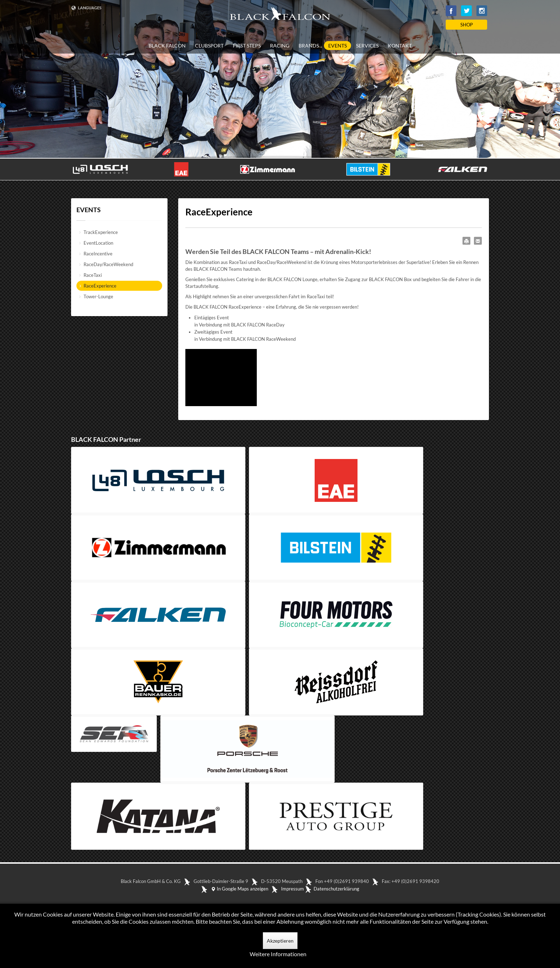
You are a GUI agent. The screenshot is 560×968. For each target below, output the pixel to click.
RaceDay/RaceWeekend (108, 264)
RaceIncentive (98, 254)
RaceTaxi (93, 275)
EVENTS (337, 46)
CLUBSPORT (209, 46)
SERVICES (367, 46)
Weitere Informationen (278, 954)
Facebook (451, 11)
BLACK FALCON (167, 46)
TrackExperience (101, 232)
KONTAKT (400, 46)
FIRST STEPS (247, 46)
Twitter (466, 11)
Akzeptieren (280, 941)
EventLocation (98, 243)
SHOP (467, 25)
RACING (280, 46)
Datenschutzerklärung (336, 889)
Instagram (482, 11)
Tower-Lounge (98, 296)
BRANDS (309, 46)
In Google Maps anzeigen (239, 889)
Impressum (292, 889)
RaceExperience (100, 286)
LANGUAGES (86, 8)
